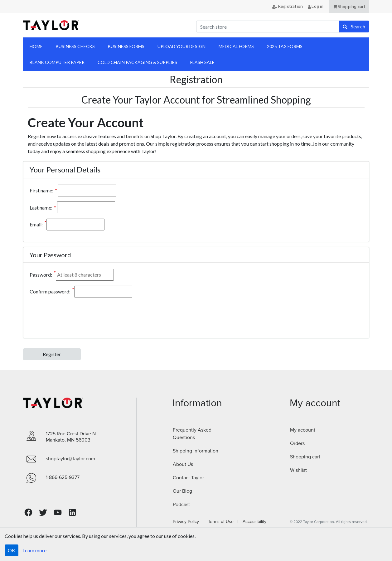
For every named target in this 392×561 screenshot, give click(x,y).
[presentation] (77, 315)
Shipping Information (196, 451)
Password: (41, 275)
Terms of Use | (221, 522)
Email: (36, 224)
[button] (349, 7)
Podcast (181, 505)
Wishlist (298, 470)
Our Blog (182, 491)
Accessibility (253, 522)
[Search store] (268, 27)
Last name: (41, 208)
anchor (361, 55)
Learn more (34, 550)
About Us (183, 464)
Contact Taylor (188, 478)
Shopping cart (305, 457)
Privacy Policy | (188, 522)
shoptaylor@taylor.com (70, 459)
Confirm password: (50, 291)
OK (12, 550)
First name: (41, 190)
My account (303, 430)
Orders (297, 443)
